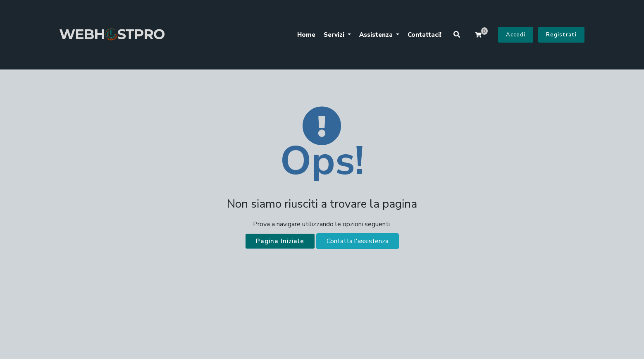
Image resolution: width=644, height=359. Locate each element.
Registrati (561, 35)
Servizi (335, 35)
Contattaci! (425, 35)
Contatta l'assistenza (358, 241)
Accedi (516, 35)
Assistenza (377, 35)
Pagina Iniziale (280, 241)
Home (306, 35)
